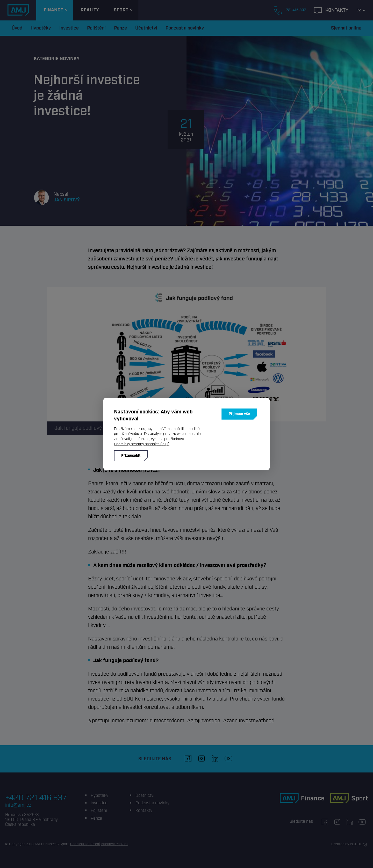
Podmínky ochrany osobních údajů (142, 444)
